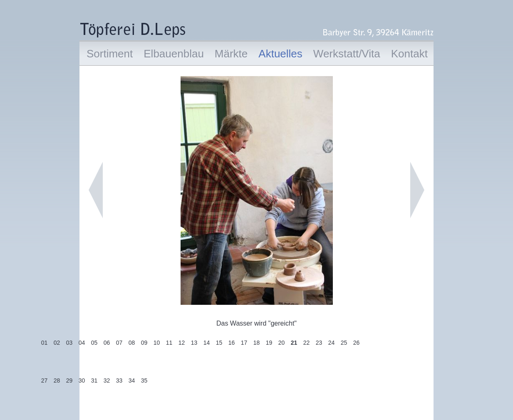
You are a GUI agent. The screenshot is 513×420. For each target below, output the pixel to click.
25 (344, 343)
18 (257, 343)
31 (94, 380)
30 (82, 380)
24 (332, 343)
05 (94, 343)
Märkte (231, 54)
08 (132, 343)
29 (69, 380)
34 (132, 380)
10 (157, 343)
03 (69, 343)
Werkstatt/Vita (347, 54)
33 (119, 380)
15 (219, 343)
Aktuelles (280, 54)
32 (107, 380)
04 (82, 343)
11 (169, 343)
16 (232, 343)
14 (207, 343)
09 (144, 343)
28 (57, 380)
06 (107, 343)
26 (357, 343)
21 (294, 343)
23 (319, 343)
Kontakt (409, 54)
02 (57, 343)
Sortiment (110, 54)
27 (45, 380)
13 (194, 343)
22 (307, 343)
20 (282, 343)
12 (182, 343)
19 (269, 343)
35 (144, 380)
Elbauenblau (174, 54)
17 (244, 343)
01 (45, 343)
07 (119, 343)
